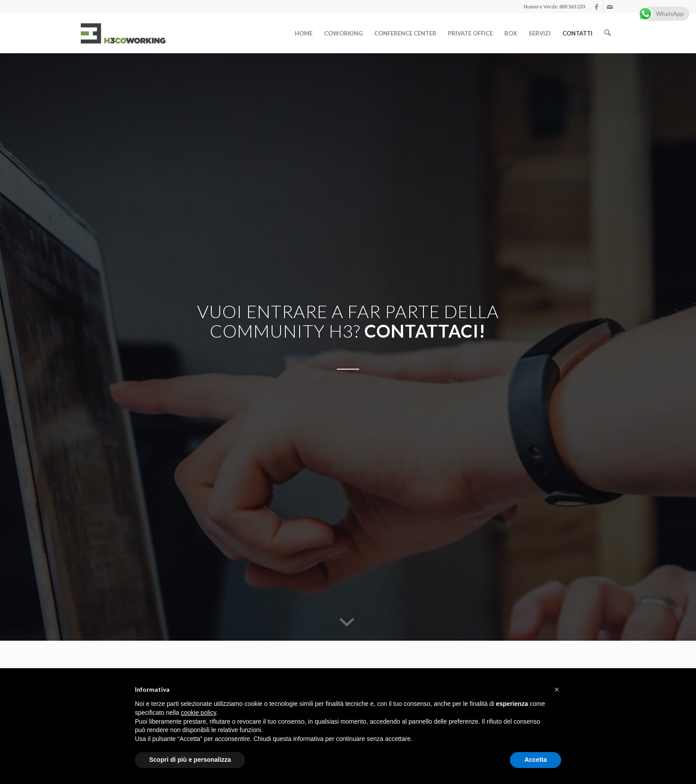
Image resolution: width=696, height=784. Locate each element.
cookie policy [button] (199, 713)
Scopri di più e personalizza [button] (190, 760)
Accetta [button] (536, 760)
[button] (557, 689)
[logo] (123, 33)
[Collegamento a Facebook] (596, 7)
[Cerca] (608, 33)
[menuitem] (304, 33)
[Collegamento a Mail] (610, 7)
